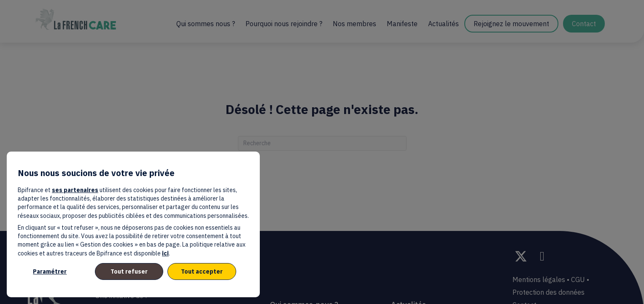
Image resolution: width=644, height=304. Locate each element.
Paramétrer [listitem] (50, 271)
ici (165, 253)
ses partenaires (75, 190)
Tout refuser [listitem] (129, 271)
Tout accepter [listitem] (202, 271)
